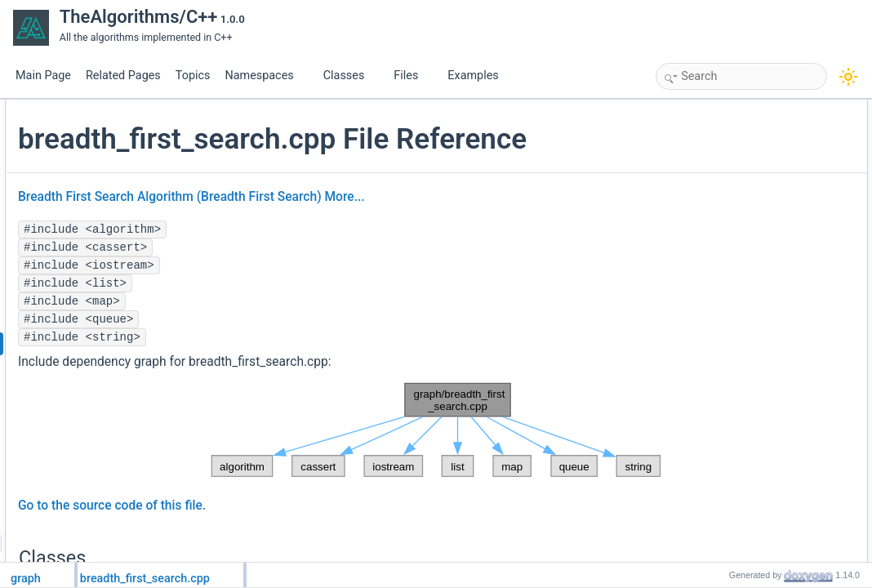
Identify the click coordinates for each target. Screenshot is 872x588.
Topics (193, 76)
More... (538, 231)
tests (715, 198)
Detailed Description (735, 234)
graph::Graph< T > (745, 127)
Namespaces (265, 76)
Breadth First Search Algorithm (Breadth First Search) (364, 231)
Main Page (43, 76)
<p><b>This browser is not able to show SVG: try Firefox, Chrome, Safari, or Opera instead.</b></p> (441, 465)
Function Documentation (745, 252)
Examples (473, 76)
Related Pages (123, 76)
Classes (350, 76)
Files (412, 76)
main (715, 216)
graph (717, 163)
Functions (713, 180)
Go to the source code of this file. (306, 540)
